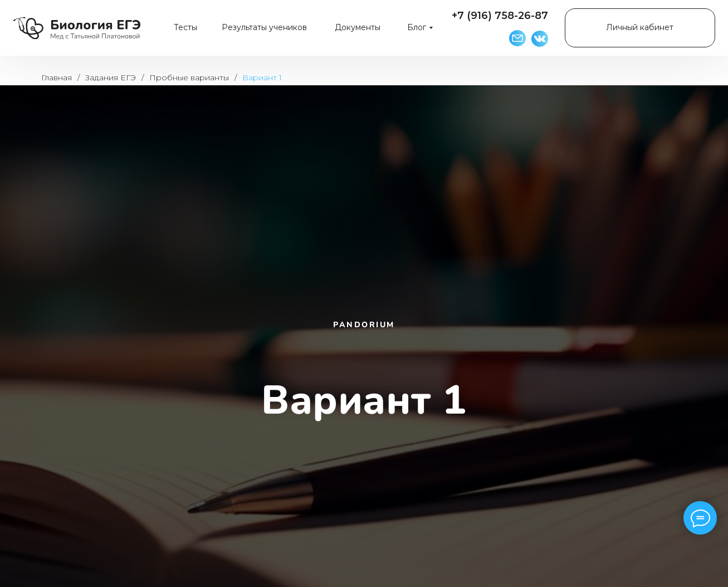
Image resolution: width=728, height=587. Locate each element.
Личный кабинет (640, 27)
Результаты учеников (264, 27)
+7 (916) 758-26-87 (500, 16)
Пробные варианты (189, 77)
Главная (57, 77)
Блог (417, 27)
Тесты (185, 27)
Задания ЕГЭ (111, 77)
